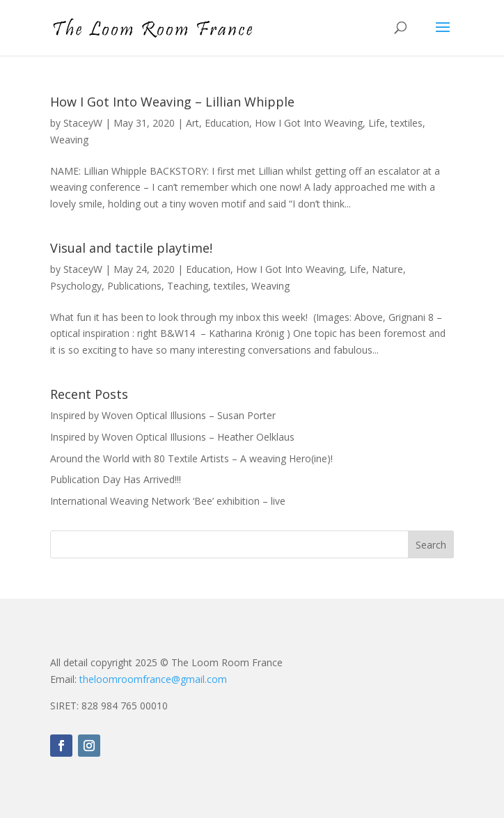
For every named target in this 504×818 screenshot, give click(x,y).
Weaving (69, 140)
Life (377, 123)
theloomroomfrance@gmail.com (153, 679)
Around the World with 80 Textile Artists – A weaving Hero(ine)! (191, 458)
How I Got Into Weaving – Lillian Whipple (172, 102)
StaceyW (83, 123)
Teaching (188, 286)
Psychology (76, 286)
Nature (387, 269)
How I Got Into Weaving (309, 123)
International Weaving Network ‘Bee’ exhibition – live (168, 501)
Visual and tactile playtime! (131, 248)
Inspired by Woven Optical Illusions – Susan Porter (163, 415)
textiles (407, 123)
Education (227, 123)
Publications (134, 286)
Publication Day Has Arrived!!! (116, 479)
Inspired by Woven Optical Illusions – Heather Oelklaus (172, 437)
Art (192, 123)
